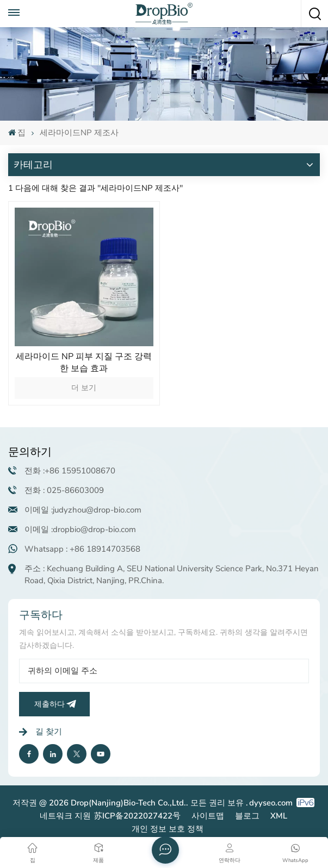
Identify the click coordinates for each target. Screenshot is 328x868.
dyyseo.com (271, 803)
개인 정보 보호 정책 (168, 829)
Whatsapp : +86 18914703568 (82, 549)
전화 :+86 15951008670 (70, 471)
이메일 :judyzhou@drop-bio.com (83, 510)
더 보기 (84, 388)
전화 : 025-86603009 (64, 490)
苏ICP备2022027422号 (137, 816)
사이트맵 (208, 816)
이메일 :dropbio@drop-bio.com (80, 529)
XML (279, 816)
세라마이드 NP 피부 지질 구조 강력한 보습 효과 (84, 363)
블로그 (247, 816)
